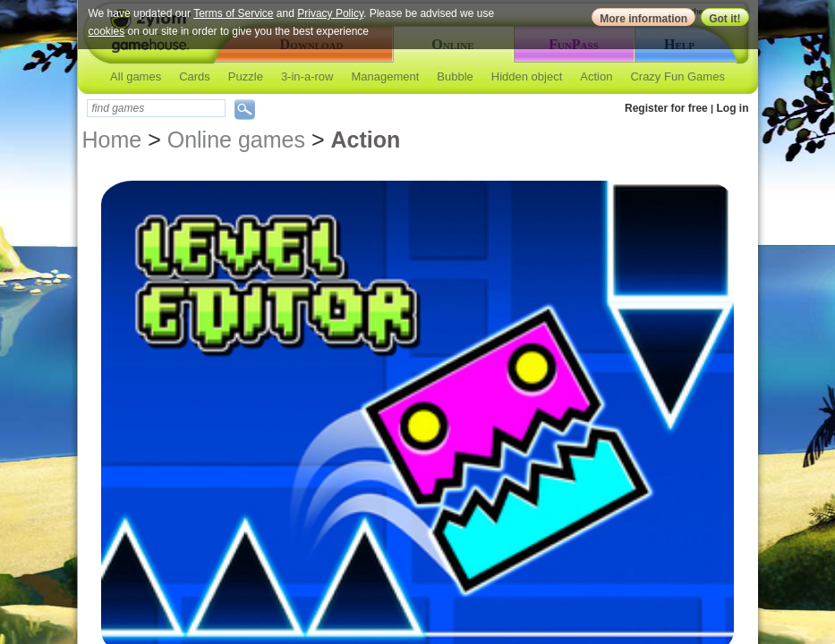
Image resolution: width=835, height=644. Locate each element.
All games (136, 76)
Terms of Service (233, 13)
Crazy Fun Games (677, 76)
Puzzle (246, 76)
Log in (733, 108)
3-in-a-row (307, 76)
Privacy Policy (330, 13)
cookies (107, 31)
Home (112, 140)
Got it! (724, 19)
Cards (195, 76)
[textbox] (156, 108)
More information (643, 19)
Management (385, 76)
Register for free (666, 108)
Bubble (455, 76)
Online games (236, 140)
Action (596, 76)
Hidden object (527, 76)
